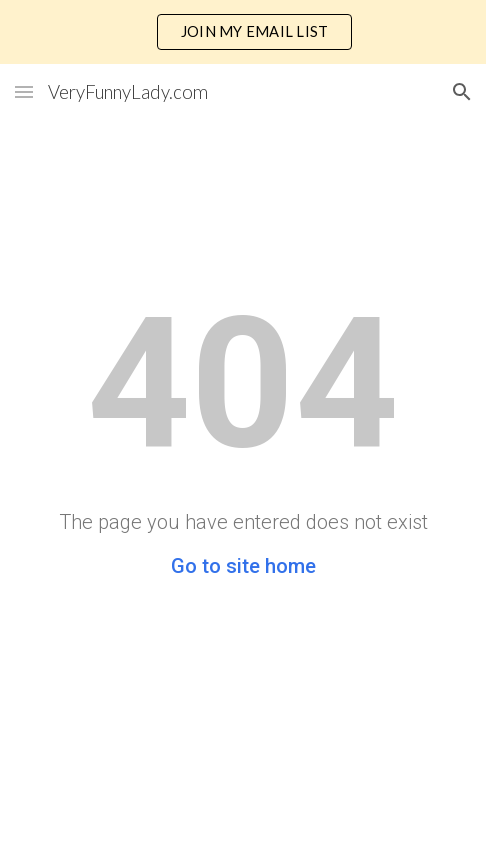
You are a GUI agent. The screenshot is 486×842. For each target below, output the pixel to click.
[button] (24, 91)
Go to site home (243, 566)
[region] (243, 32)
